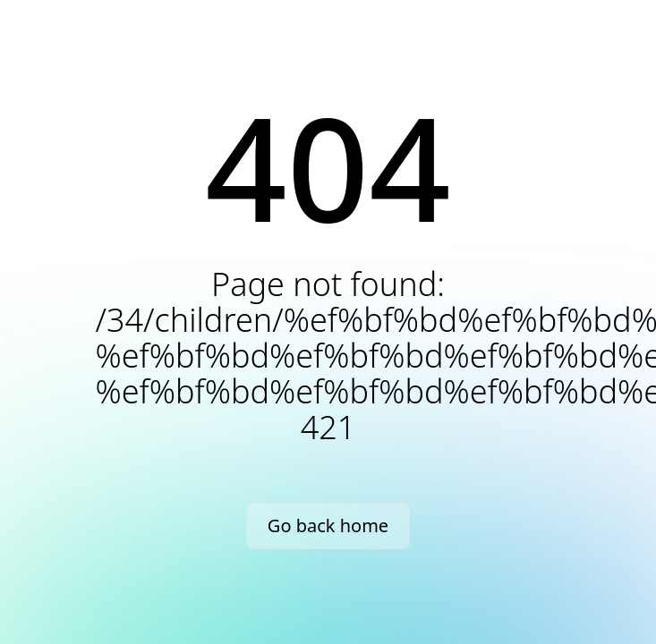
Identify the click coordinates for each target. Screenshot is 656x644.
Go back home (328, 525)
